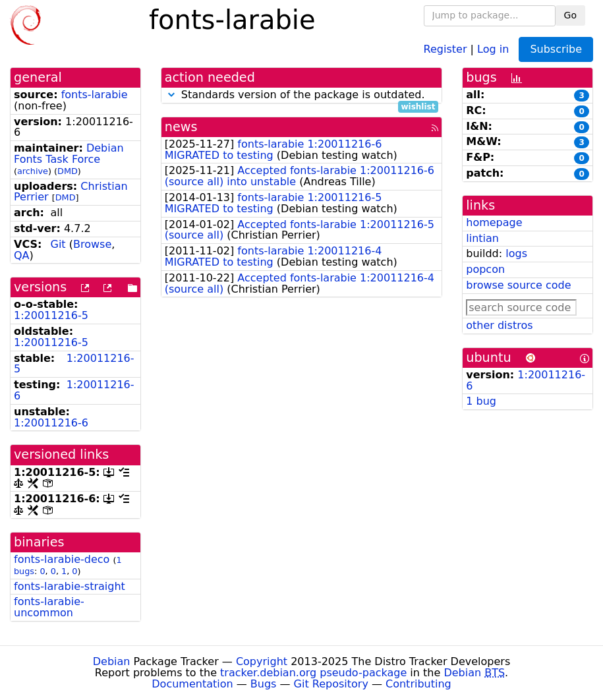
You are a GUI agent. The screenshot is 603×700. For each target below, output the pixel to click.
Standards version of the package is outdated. (302, 95)
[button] (171, 95)
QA (22, 255)
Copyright (262, 661)
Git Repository (331, 684)
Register (445, 48)
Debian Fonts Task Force (69, 154)
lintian (482, 238)
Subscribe (556, 49)
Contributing (418, 684)
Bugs (264, 684)
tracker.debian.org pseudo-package (313, 673)
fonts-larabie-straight (70, 586)
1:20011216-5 (51, 315)
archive (33, 171)
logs (516, 253)
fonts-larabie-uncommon (49, 607)
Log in (493, 48)
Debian (112, 661)
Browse (92, 244)
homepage (494, 222)
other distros (499, 325)
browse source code (518, 285)
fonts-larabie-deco (62, 559)
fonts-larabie (95, 95)
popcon (485, 269)
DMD (68, 171)
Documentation (192, 684)
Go (570, 15)
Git (58, 244)
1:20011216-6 (74, 390)
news (181, 127)
